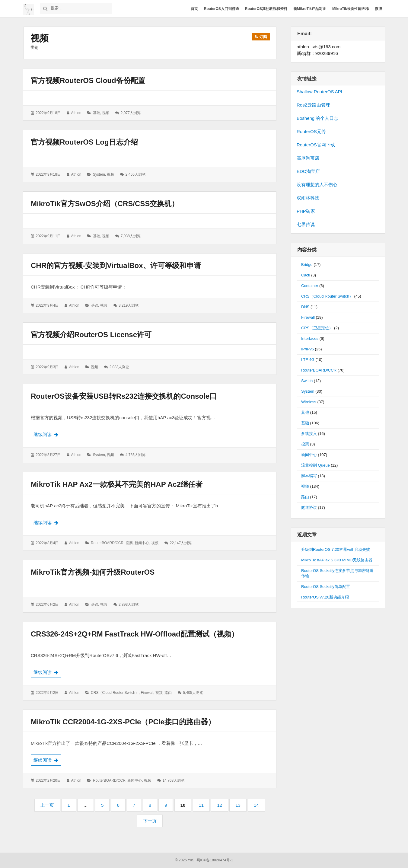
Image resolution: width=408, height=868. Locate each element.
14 (258, 807)
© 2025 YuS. (185, 860)
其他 (305, 412)
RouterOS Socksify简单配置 (326, 587)
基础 (97, 113)
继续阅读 (47, 434)
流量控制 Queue (316, 465)
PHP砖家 (306, 211)
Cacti (306, 275)
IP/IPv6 (308, 349)
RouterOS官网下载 (316, 145)
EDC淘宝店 (308, 171)
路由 (168, 693)
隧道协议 (309, 507)
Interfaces (310, 338)
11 (203, 807)
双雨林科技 (308, 198)
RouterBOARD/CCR (107, 543)
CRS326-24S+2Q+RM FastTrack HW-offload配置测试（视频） (135, 634)
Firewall (147, 693)
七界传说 (306, 224)
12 (222, 807)
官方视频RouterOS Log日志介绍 (84, 142)
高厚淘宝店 (308, 158)
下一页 (150, 821)
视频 (106, 113)
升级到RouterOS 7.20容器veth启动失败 (336, 549)
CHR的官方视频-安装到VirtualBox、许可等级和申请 (116, 265)
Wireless (309, 402)
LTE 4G (308, 360)
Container (310, 286)
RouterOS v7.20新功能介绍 (325, 597)
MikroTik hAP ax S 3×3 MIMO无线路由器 (337, 560)
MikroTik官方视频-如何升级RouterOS (93, 572)
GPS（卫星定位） (317, 328)
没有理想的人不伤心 (317, 185)
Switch (307, 381)
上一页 (47, 805)
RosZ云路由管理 (313, 105)
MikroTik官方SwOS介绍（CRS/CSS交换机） (105, 204)
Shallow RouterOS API (319, 92)
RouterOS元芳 (311, 131)
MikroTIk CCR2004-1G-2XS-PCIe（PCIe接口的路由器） (123, 722)
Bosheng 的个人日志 (317, 118)
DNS (305, 307)
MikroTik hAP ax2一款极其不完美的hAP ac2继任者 (117, 484)
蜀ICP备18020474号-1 (215, 860)
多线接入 (309, 434)
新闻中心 (142, 543)
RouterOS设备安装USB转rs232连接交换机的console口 (124, 396)
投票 (129, 543)
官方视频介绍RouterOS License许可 (91, 335)
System (99, 174)
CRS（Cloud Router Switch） (115, 693)
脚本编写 (309, 476)
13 (240, 807)
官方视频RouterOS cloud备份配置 (88, 80)
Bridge (307, 265)
